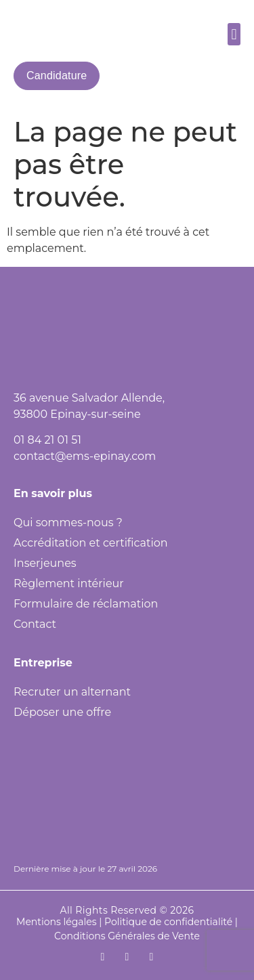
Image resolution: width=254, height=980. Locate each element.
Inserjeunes (45, 563)
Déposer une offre (62, 712)
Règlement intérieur (69, 583)
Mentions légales (57, 922)
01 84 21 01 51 (47, 440)
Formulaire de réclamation (86, 604)
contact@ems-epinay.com (85, 456)
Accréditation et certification (91, 543)
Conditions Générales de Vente (127, 936)
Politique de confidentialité (168, 922)
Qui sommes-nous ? (68, 523)
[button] (234, 34)
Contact (35, 624)
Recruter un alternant (72, 692)
